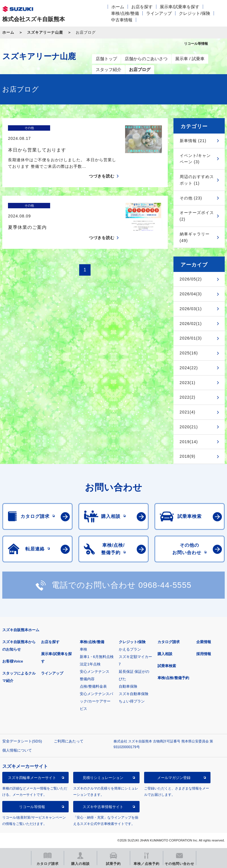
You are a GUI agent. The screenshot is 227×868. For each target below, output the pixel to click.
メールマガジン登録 (174, 778)
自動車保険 (128, 686)
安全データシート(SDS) (22, 741)
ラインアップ (159, 13)
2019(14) (189, 442)
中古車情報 (122, 20)
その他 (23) (191, 198)
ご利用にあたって (69, 741)
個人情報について (17, 750)
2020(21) (189, 427)
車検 (83, 649)
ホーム (118, 7)
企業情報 (204, 642)
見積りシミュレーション (103, 778)
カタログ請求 (169, 642)
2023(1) (188, 383)
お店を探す (142, 7)
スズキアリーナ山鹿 (45, 32)
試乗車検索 (167, 666)
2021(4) (188, 412)
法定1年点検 (90, 664)
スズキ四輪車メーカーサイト (32, 778)
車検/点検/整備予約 (173, 678)
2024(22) (189, 368)
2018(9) (188, 456)
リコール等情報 (32, 807)
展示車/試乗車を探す (180, 7)
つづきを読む (102, 166)
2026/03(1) (191, 309)
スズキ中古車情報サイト (103, 807)
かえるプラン (130, 649)
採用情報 (204, 654)
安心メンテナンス (95, 672)
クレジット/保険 (194, 13)
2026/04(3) (191, 294)
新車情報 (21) (193, 141)
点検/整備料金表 (93, 686)
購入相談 (165, 654)
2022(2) (188, 397)
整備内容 (87, 679)
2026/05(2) (191, 279)
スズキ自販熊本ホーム (21, 630)
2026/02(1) (191, 324)
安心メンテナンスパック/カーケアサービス (96, 701)
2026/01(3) (191, 338)
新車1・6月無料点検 (97, 657)
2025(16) (189, 353)
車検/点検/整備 (125, 13)
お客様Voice (13, 661)
